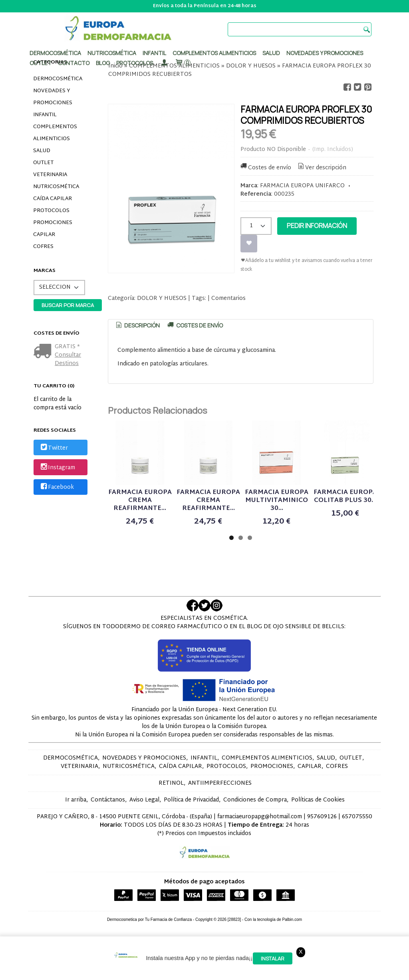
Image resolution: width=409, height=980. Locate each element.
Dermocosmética (55, 53)
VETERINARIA (50, 175)
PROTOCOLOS (135, 63)
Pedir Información (317, 226)
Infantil (154, 53)
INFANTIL (45, 115)
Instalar (273, 958)
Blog (103, 63)
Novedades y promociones (325, 53)
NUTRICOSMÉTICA (56, 187)
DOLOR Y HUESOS (162, 299)
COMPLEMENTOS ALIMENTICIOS (55, 133)
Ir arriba (76, 800)
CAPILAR (44, 235)
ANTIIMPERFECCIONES (220, 783)
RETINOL (171, 783)
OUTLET (43, 163)
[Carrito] (183, 63)
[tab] (137, 325)
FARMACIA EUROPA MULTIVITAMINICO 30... (277, 501)
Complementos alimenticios (214, 53)
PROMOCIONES (53, 223)
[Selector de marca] (59, 288)
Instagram (57, 468)
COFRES (43, 247)
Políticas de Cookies (318, 800)
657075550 (357, 817)
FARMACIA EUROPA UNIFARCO (302, 186)
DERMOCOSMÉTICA (58, 79)
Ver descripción (322, 168)
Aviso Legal (144, 800)
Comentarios (228, 299)
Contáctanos (108, 800)
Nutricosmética (112, 53)
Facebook (57, 487)
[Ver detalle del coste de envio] (44, 352)
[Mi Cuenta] (164, 63)
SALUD (42, 151)
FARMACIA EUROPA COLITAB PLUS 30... (345, 497)
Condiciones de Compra (255, 800)
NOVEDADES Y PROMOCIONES (53, 97)
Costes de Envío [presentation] (195, 325)
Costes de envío (265, 168)
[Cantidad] (256, 226)
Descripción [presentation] (137, 325)
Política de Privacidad (191, 800)
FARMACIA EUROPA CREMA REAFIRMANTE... (140, 501)
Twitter (54, 448)
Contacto (74, 63)
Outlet (41, 63)
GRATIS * (67, 347)
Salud (271, 53)
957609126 (322, 817)
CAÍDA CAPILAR (53, 199)
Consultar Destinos (68, 359)
